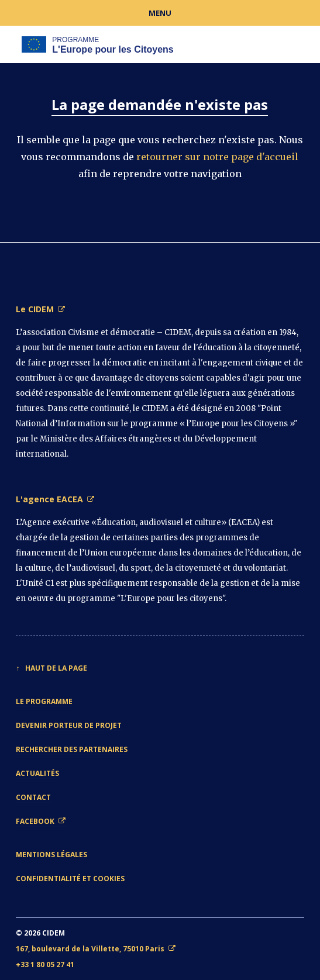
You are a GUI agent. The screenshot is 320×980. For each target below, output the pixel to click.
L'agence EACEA (49, 499)
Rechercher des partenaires (72, 749)
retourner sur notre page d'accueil (217, 157)
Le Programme (44, 701)
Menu (160, 13)
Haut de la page (56, 668)
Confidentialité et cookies (70, 879)
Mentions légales (51, 855)
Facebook (35, 821)
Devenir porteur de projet (69, 725)
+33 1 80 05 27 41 (45, 965)
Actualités (37, 773)
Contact (33, 797)
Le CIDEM (35, 309)
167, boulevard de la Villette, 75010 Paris (90, 949)
